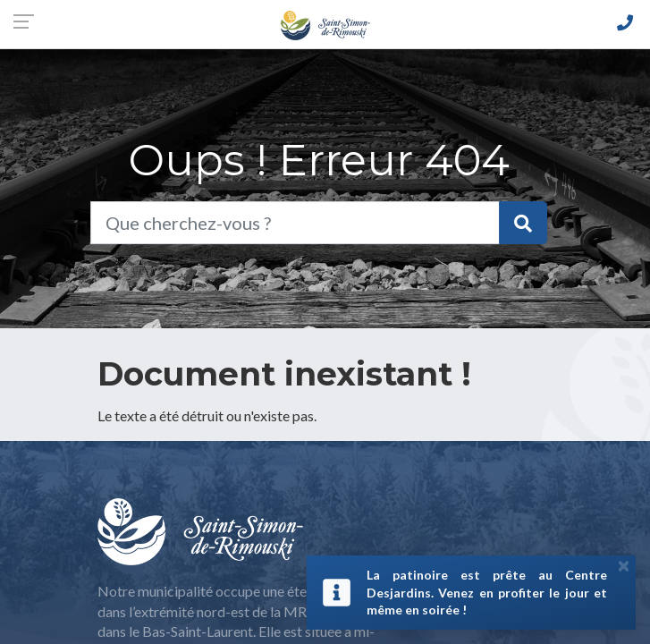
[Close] (624, 565)
